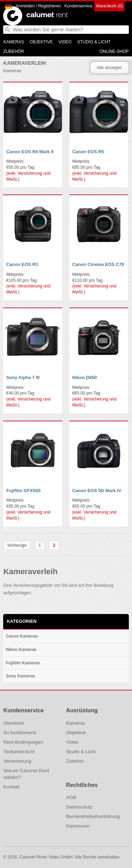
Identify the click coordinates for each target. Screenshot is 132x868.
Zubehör (14, 51)
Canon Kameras (22, 636)
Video (65, 42)
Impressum (78, 826)
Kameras (14, 42)
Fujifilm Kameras (23, 663)
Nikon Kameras (21, 650)
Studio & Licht (94, 42)
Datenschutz (80, 807)
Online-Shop (114, 51)
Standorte (14, 723)
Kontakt (11, 787)
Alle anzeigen (109, 68)
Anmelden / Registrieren (38, 6)
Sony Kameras (20, 676)
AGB (71, 797)
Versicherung (17, 761)
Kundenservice (78, 6)
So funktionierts (20, 733)
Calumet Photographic (13, 16)
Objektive (41, 42)
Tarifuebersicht (19, 752)
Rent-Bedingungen (23, 742)
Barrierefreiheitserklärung (93, 816)
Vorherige (17, 545)
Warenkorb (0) (109, 6)
